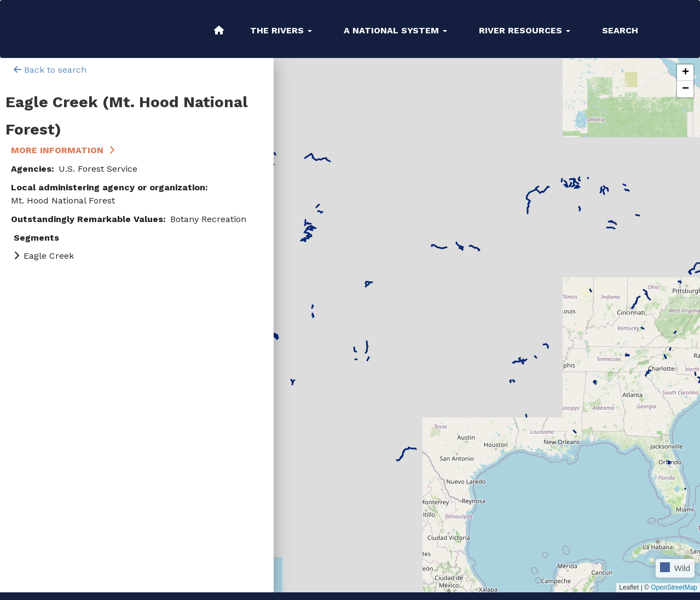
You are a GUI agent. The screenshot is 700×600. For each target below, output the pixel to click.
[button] (685, 73)
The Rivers (281, 30)
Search (620, 30)
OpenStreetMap (674, 587)
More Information (57, 150)
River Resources (525, 30)
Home (219, 30)
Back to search (50, 70)
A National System (395, 30)
